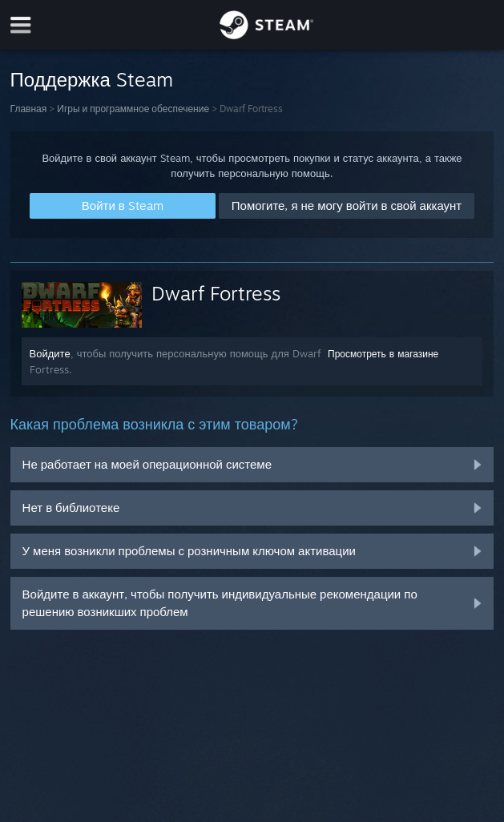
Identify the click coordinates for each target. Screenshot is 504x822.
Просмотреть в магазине (383, 354)
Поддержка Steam (92, 79)
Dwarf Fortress (216, 293)
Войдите (50, 353)
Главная (29, 109)
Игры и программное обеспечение (133, 109)
